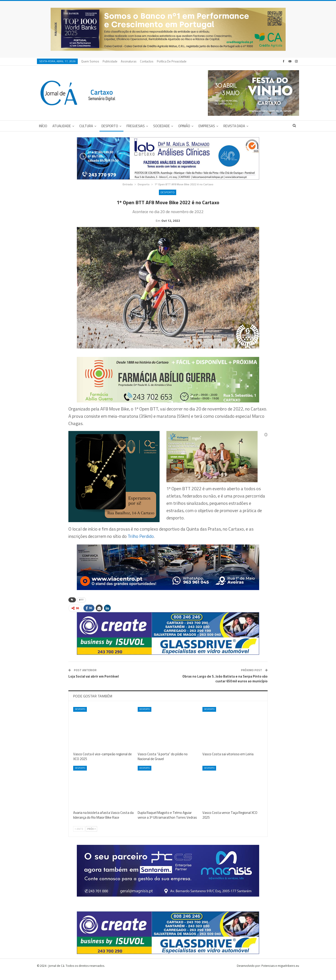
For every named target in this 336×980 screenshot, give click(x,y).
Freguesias (136, 126)
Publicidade (110, 61)
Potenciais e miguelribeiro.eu (280, 973)
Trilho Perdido (141, 543)
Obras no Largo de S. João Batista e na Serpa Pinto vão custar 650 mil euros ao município (225, 686)
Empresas (207, 126)
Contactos (147, 61)
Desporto (110, 126)
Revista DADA (234, 126)
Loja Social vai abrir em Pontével (94, 683)
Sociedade (162, 126)
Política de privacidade (172, 61)
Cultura (86, 126)
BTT (81, 607)
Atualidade (62, 126)
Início (43, 126)
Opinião (184, 126)
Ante (79, 836)
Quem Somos (90, 61)
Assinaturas (129, 61)
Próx (91, 836)
